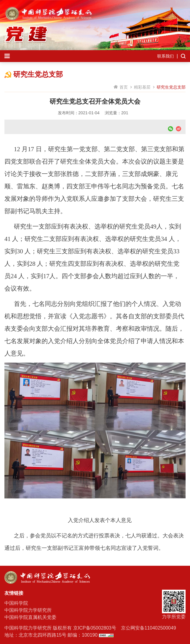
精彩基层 (142, 87)
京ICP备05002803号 (95, 628)
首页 (124, 87)
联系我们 (166, 56)
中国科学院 (16, 603)
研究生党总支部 (171, 87)
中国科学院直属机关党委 (30, 617)
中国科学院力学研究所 (28, 610)
